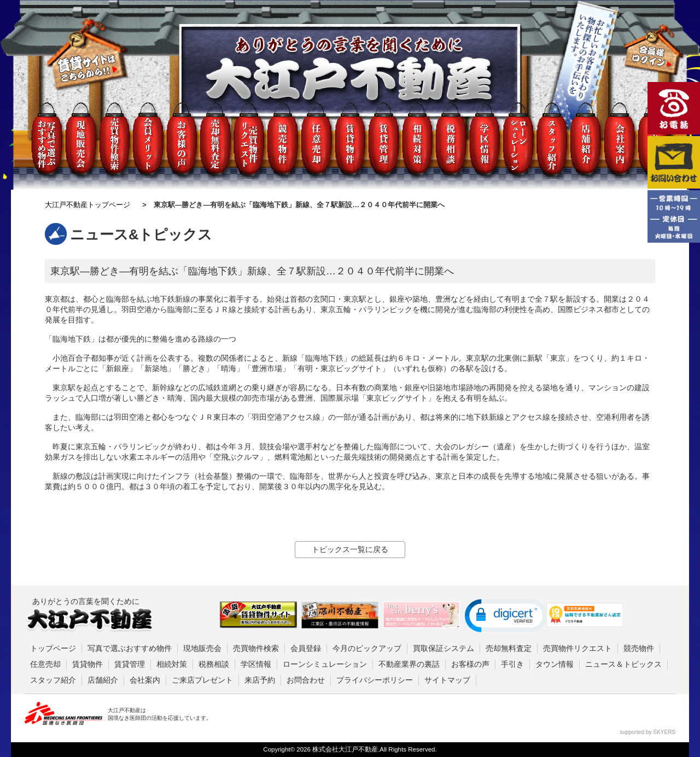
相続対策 (172, 664)
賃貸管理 (130, 664)
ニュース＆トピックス (623, 664)
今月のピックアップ (367, 648)
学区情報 (256, 664)
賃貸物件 (87, 664)
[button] (506, 616)
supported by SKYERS (647, 732)
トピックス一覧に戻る (350, 549)
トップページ (53, 648)
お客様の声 (470, 664)
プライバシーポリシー (375, 680)
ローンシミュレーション (325, 664)
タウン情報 (555, 664)
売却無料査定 (509, 648)
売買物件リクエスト (577, 648)
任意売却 (45, 664)
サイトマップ (447, 680)
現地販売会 (202, 648)
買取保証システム (444, 648)
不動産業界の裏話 (409, 664)
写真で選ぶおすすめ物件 (130, 648)
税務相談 (214, 664)
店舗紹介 (103, 680)
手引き (512, 664)
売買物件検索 (256, 648)
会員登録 (306, 648)
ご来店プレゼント (202, 680)
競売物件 (639, 648)
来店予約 (260, 680)
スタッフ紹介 (53, 680)
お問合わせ (306, 680)
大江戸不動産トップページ (87, 205)
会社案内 (145, 680)
